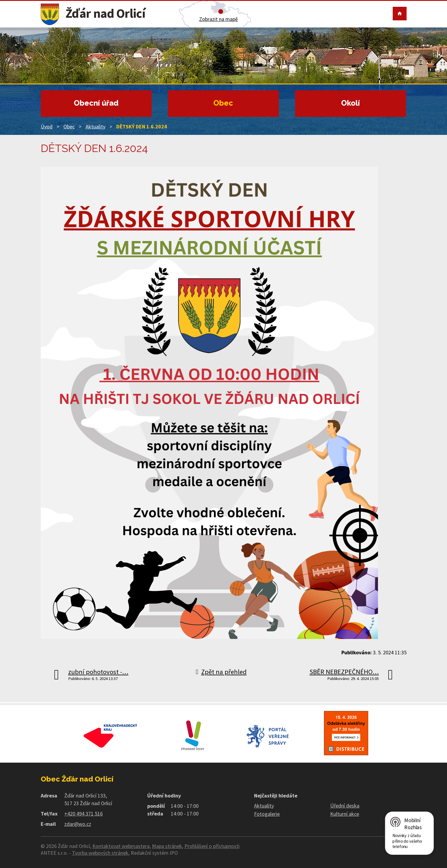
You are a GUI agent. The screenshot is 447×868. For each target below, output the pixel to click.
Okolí (351, 103)
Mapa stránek (167, 846)
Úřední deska (345, 806)
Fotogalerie (267, 814)
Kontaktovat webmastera (121, 846)
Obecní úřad (96, 103)
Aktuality (95, 126)
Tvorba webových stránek (100, 853)
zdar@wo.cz (78, 824)
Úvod (47, 126)
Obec (223, 103)
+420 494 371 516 (83, 814)
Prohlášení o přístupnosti (212, 846)
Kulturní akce (345, 814)
